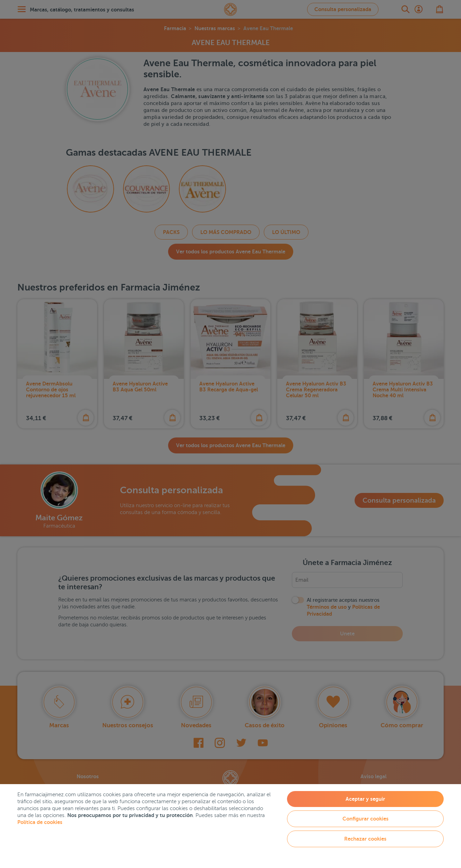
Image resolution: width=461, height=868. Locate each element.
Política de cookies (40, 822)
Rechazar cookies (365, 839)
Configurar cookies (366, 819)
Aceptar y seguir (365, 799)
